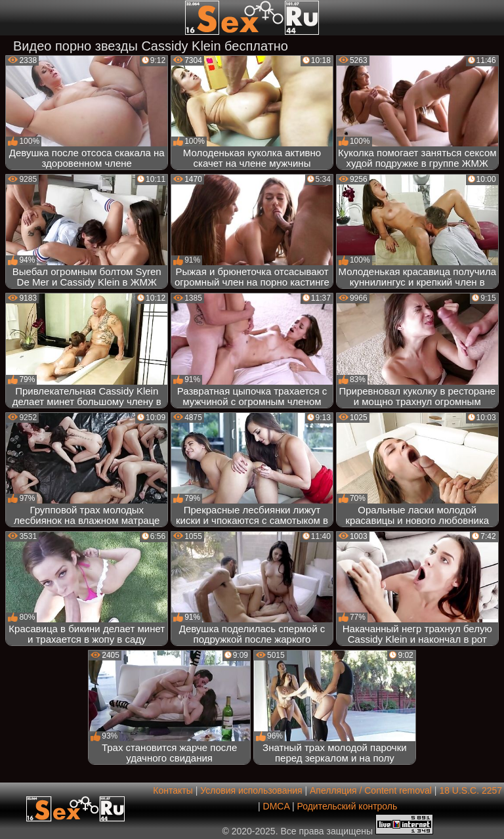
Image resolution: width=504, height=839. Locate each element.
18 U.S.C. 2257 (471, 790)
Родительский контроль (347, 806)
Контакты (173, 790)
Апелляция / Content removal (371, 790)
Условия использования (251, 790)
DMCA (276, 806)
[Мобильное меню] (12, 18)
